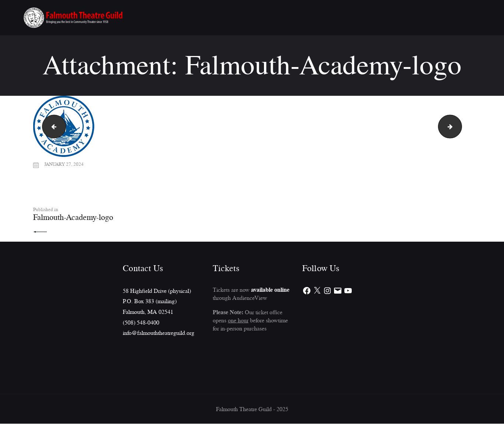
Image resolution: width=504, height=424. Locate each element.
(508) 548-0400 (141, 323)
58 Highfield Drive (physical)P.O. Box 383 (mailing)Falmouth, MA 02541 (157, 302)
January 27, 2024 (65, 164)
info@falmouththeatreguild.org (159, 333)
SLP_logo (51, 126)
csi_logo (459, 126)
